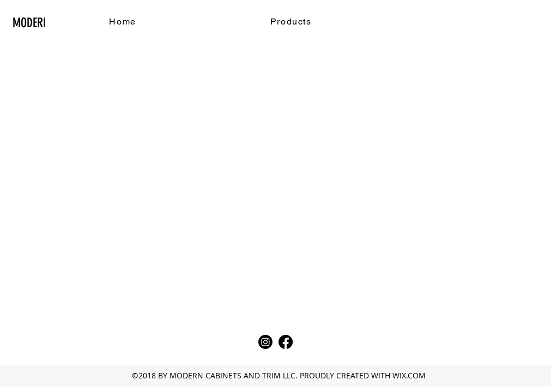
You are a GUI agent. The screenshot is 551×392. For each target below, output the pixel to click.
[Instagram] (265, 342)
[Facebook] (286, 342)
